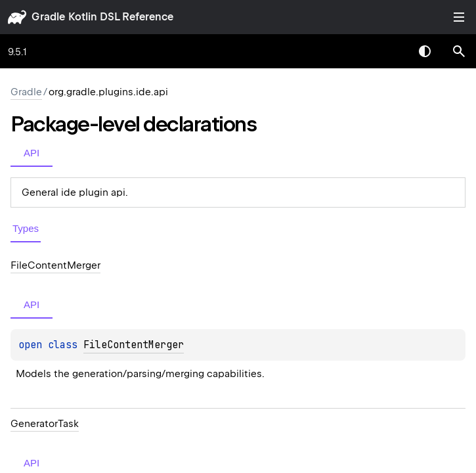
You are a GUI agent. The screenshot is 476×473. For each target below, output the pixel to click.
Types (26, 228)
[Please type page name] (459, 51)
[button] (459, 51)
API (32, 153)
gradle (48, 17)
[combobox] (391, 51)
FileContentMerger (134, 345)
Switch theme (425, 51)
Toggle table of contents (459, 17)
